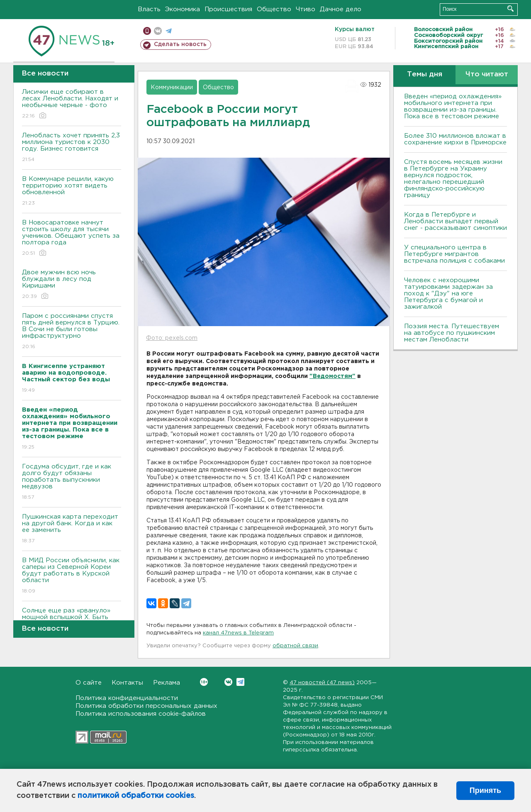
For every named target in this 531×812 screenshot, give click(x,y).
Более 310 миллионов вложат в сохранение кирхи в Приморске (455, 139)
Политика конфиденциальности (127, 698)
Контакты (127, 683)
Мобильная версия (147, 31)
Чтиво (306, 9)
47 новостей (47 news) (322, 683)
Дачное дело (341, 9)
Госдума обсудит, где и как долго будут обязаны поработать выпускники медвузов (72, 482)
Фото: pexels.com (172, 338)
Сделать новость (180, 44)
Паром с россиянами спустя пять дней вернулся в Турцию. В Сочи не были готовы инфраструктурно (72, 332)
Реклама (167, 683)
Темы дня (425, 74)
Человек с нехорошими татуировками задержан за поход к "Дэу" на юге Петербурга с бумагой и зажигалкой (448, 294)
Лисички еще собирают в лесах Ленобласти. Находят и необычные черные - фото (72, 104)
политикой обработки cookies (136, 796)
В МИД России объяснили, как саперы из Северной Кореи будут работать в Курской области (72, 576)
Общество (274, 9)
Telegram (240, 682)
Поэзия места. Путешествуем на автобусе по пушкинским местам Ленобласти (452, 333)
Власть (149, 9)
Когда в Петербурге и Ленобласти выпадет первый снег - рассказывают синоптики (455, 221)
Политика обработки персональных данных (146, 706)
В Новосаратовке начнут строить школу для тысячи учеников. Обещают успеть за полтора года (72, 238)
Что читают (487, 74)
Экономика (183, 9)
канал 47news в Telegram (238, 633)
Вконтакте (204, 682)
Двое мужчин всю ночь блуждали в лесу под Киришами (72, 285)
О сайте (89, 683)
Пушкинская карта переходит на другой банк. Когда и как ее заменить (72, 529)
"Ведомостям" (332, 376)
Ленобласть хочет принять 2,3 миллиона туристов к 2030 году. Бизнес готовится (72, 148)
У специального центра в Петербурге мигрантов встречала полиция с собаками (454, 254)
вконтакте (158, 31)
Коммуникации (172, 88)
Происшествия (228, 9)
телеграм (169, 31)
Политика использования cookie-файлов (141, 714)
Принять (485, 790)
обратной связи (295, 646)
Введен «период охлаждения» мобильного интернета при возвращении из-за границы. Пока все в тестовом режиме (453, 106)
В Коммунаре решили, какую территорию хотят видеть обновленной (72, 191)
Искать (510, 9)
